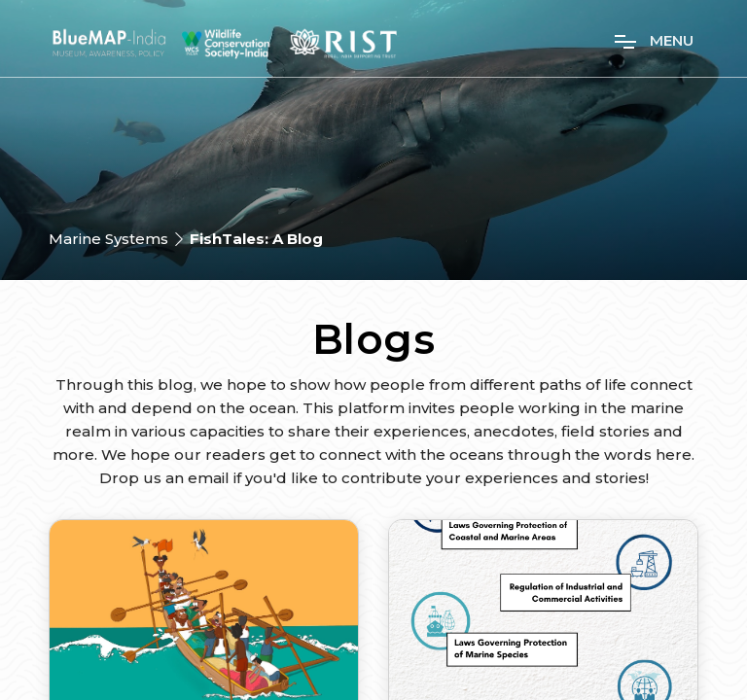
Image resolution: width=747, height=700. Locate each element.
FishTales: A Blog (256, 239)
